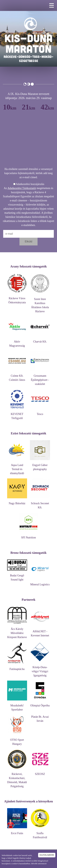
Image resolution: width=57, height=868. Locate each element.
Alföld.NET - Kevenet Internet (40, 632)
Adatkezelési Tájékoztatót (22, 188)
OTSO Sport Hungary (17, 740)
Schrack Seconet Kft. (40, 504)
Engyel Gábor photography (40, 466)
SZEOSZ (40, 773)
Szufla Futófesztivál (40, 834)
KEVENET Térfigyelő (17, 415)
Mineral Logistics (40, 583)
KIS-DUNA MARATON (28, 43)
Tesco (40, 413)
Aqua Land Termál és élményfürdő (17, 468)
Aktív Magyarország (17, 342)
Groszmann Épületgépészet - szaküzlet (40, 378)
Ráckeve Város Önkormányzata (17, 299)
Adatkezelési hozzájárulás (30, 184)
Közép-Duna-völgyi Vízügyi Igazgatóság (40, 670)
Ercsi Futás (17, 832)
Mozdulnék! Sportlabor (17, 706)
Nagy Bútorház (17, 502)
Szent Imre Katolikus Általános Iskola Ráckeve (40, 304)
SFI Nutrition (28, 536)
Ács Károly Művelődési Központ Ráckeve (17, 632)
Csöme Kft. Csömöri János (17, 376)
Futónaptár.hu (17, 668)
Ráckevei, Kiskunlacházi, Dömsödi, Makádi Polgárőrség (17, 779)
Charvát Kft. (40, 340)
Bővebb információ (39, 864)
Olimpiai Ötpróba (40, 704)
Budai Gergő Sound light (17, 576)
